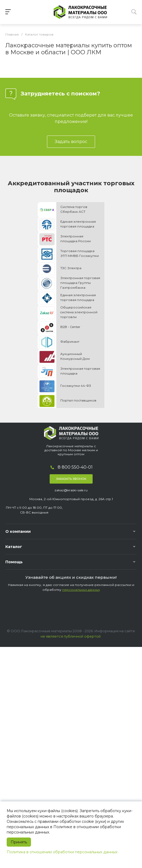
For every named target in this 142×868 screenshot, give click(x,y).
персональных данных (81, 590)
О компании (18, 531)
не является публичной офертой (71, 636)
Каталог (14, 547)
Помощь (14, 562)
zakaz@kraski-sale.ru (71, 490)
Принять (19, 842)
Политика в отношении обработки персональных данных (62, 852)
